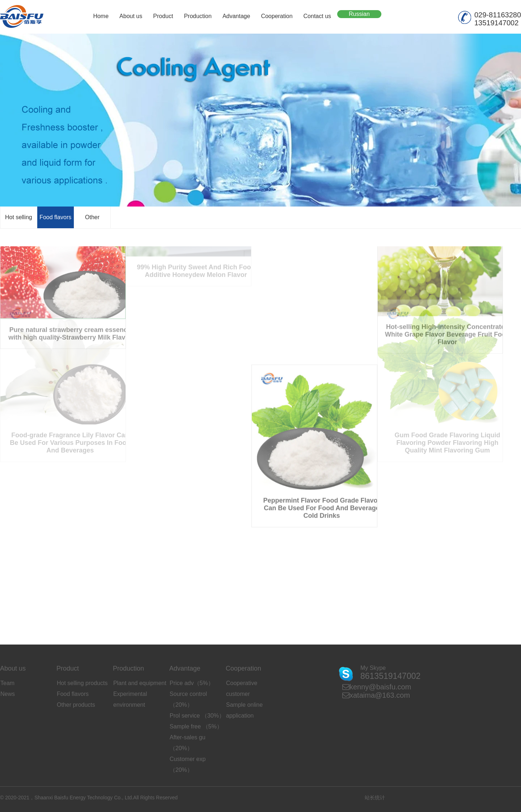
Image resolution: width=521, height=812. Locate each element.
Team (7, 683)
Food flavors (55, 217)
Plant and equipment (140, 683)
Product (163, 16)
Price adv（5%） (192, 683)
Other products (76, 705)
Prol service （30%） (197, 716)
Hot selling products (82, 683)
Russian (359, 14)
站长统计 (375, 798)
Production (198, 16)
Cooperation (277, 16)
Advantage (236, 16)
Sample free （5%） (196, 726)
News (8, 694)
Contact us (317, 16)
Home (101, 16)
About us (131, 16)
